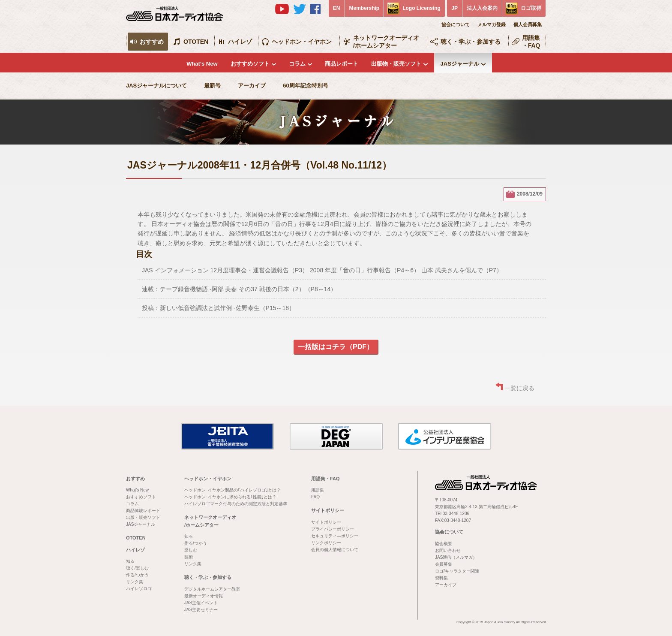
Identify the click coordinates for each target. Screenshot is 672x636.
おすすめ (152, 42)
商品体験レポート (143, 511)
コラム (297, 64)
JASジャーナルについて (156, 86)
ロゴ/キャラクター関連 (457, 571)
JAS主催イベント (201, 603)
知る (130, 561)
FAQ (315, 497)
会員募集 (444, 564)
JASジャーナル (460, 64)
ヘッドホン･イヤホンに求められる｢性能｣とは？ (230, 497)
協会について (456, 24)
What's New (202, 64)
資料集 (441, 578)
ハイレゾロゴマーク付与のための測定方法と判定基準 (236, 504)
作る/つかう (137, 575)
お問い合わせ (448, 550)
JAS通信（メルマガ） (456, 557)
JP (454, 8)
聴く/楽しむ (137, 568)
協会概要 (444, 544)
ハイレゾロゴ (139, 589)
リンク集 (135, 582)
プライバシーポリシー (333, 529)
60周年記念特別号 (305, 86)
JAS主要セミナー (201, 610)
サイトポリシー (328, 510)
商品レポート (342, 64)
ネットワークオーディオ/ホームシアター (386, 42)
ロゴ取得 (531, 8)
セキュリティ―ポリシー (335, 536)
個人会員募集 (528, 24)
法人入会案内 (482, 8)
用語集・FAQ (531, 42)
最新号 (212, 86)
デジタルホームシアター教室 (212, 589)
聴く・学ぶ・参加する (471, 42)
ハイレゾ (240, 42)
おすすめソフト (250, 64)
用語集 (318, 490)
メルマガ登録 (492, 24)
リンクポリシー (326, 543)
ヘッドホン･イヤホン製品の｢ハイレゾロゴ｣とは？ (232, 490)
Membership (364, 8)
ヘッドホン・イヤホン (302, 42)
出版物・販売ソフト (396, 64)
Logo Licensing (421, 8)
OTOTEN (196, 42)
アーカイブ (252, 86)
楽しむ (191, 550)
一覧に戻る (519, 388)
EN (337, 8)
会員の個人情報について (335, 550)
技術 (189, 557)
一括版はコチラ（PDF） (336, 347)
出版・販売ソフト (143, 517)
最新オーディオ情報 (204, 596)
